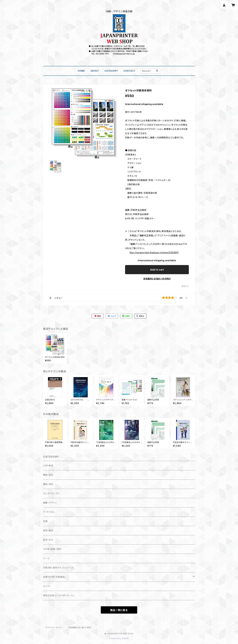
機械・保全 (48, 475)
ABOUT (95, 71)
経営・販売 (48, 530)
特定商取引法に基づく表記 (80, 628)
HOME (81, 71)
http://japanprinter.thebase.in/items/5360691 (154, 253)
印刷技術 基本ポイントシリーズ (58, 568)
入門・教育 (48, 466)
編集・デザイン (50, 503)
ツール (46, 558)
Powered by (119, 638)
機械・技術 (48, 484)
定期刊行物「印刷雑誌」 (54, 577)
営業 (45, 521)
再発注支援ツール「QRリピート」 (59, 595)
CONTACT (129, 71)
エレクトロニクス (51, 493)
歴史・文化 (48, 540)
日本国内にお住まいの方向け (157, 279)
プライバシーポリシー (54, 628)
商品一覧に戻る (119, 610)
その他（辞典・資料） (53, 549)
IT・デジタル (49, 512)
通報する (185, 286)
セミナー (47, 586)
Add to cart (157, 270)
